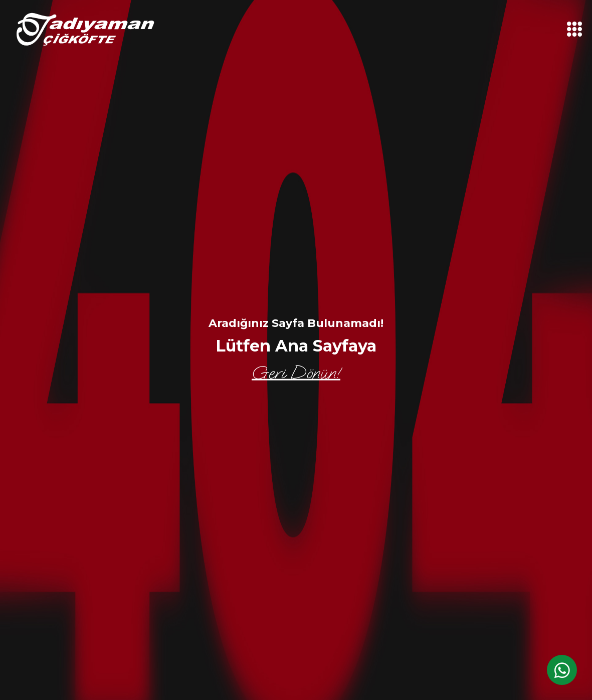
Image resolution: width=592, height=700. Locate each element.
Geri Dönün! (296, 373)
